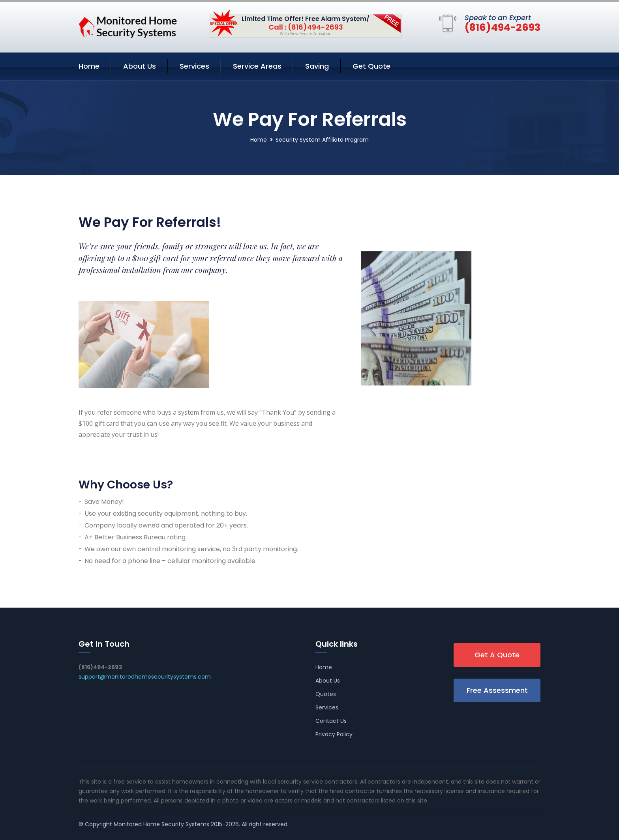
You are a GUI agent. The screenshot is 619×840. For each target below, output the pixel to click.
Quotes (326, 694)
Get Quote (371, 66)
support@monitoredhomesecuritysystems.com (145, 677)
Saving (317, 66)
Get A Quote (497, 655)
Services (194, 66)
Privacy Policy (334, 734)
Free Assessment (497, 690)
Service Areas (257, 66)
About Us (140, 66)
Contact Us (331, 721)
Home (89, 66)
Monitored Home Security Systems (161, 824)
